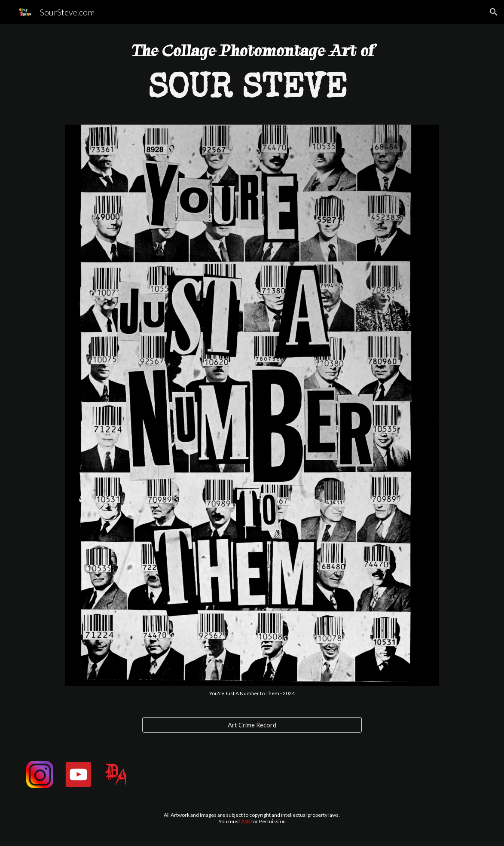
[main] (252, 79)
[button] (494, 12)
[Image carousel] (252, 411)
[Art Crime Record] (252, 725)
